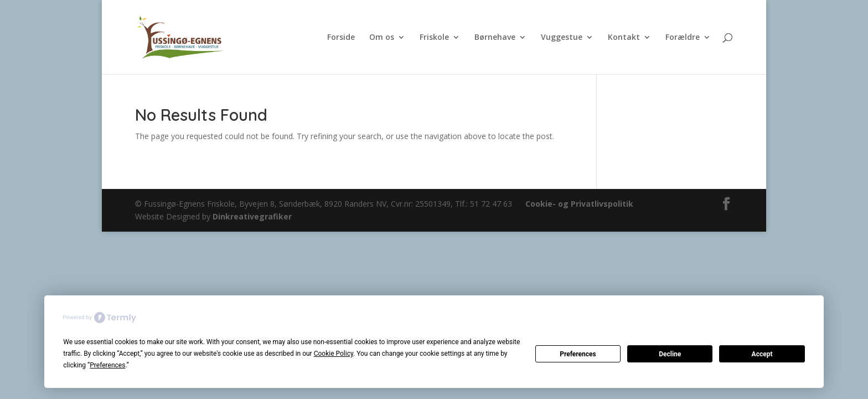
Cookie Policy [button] (334, 354)
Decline (670, 354)
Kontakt (624, 38)
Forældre (683, 38)
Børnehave (495, 38)
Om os (382, 38)
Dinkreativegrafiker (252, 216)
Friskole (434, 38)
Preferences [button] (107, 365)
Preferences (578, 354)
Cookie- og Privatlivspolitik (579, 204)
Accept (762, 354)
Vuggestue (562, 38)
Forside (341, 38)
